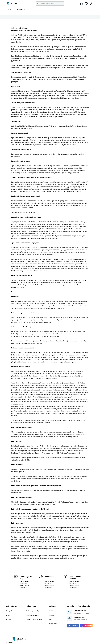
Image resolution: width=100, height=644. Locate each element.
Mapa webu (53, 624)
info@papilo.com (79, 617)
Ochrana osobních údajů (34, 619)
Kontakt (9, 619)
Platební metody (54, 611)
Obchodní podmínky (32, 611)
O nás (8, 615)
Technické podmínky (33, 615)
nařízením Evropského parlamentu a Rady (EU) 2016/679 (61, 182)
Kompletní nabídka (12, 611)
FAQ (50, 619)
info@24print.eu (73, 437)
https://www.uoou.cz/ (52, 549)
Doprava (52, 615)
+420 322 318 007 (80, 611)
